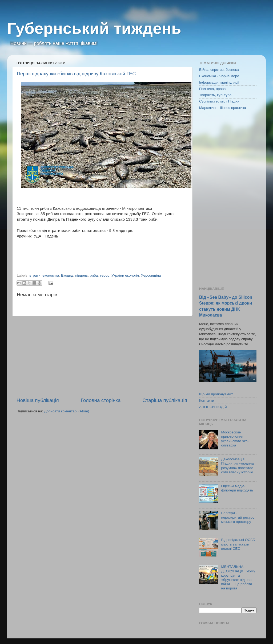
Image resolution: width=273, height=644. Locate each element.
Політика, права (212, 89)
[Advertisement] (102, 356)
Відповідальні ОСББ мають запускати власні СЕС (238, 544)
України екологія (125, 275)
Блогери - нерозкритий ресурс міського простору (238, 517)
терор (105, 275)
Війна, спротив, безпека (219, 70)
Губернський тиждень (94, 28)
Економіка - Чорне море (219, 76)
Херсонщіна (151, 275)
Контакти (207, 401)
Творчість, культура (215, 95)
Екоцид (67, 275)
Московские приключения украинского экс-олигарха (235, 439)
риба (94, 275)
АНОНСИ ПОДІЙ (213, 407)
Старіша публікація (165, 400)
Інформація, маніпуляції (219, 82)
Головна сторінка (101, 400)
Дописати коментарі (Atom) (67, 411)
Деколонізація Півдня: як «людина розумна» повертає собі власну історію (237, 466)
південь (81, 275)
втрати (35, 275)
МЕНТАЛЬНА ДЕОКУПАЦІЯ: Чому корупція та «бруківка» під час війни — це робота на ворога (238, 577)
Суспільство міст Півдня (219, 101)
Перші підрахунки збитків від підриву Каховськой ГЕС (76, 74)
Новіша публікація (38, 400)
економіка (51, 275)
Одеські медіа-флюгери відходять (237, 488)
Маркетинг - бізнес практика (223, 108)
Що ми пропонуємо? (216, 394)
